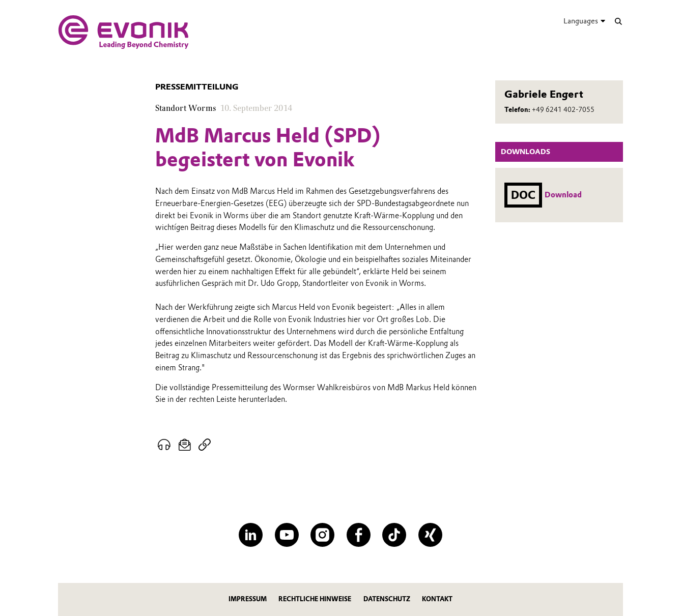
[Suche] (618, 21)
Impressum (248, 599)
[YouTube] (287, 535)
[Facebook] (359, 535)
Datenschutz (387, 599)
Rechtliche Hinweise (315, 599)
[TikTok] (394, 535)
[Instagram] (322, 535)
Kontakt (437, 599)
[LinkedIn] (251, 535)
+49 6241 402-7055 (563, 110)
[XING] (430, 535)
